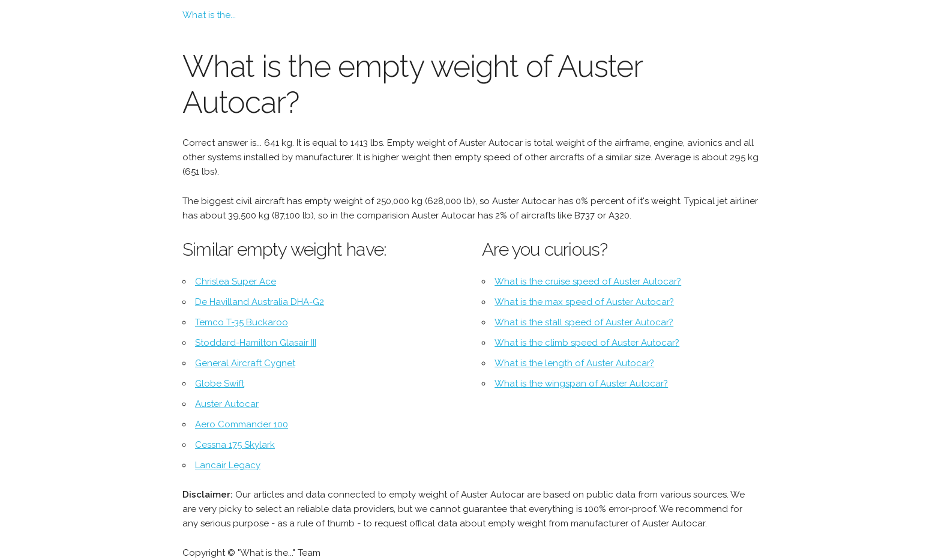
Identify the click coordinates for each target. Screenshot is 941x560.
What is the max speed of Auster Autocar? (584, 302)
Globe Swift (220, 384)
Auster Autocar (227, 404)
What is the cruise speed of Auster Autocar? (588, 282)
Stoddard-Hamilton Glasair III (256, 343)
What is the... (209, 15)
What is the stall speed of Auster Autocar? (584, 322)
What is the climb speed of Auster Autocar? (587, 343)
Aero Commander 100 (242, 424)
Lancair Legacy (228, 465)
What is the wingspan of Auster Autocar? (581, 384)
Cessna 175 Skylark (235, 445)
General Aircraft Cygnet (245, 363)
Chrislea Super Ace (236, 282)
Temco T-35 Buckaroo (242, 322)
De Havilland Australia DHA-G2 (260, 302)
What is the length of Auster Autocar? (574, 363)
